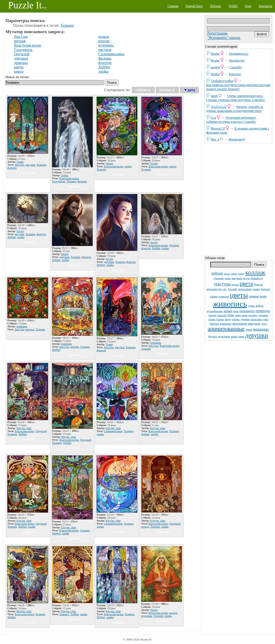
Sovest (20, 231)
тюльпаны (256, 319)
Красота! (235, 74)
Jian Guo (21, 37)
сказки (220, 319)
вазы (236, 311)
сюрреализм (245, 289)
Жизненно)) (237, 139)
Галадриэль (23, 50)
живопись (230, 304)
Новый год (257, 278)
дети (264, 323)
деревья (263, 315)
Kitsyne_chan (24, 428)
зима (238, 315)
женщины (261, 329)
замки (234, 336)
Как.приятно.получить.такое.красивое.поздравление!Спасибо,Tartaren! (238, 87)
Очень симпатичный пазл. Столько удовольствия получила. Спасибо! (236, 98)
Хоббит (104, 67)
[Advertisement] (238, 199)
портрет (253, 315)
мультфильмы (215, 311)
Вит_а (215, 139)
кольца (104, 37)
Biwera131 (218, 128)
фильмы (105, 58)
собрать (29, 173)
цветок (212, 315)
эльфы (103, 71)
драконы (21, 63)
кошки (228, 311)
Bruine (215, 54)
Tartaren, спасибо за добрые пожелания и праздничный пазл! (234, 109)
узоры (251, 306)
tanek (214, 96)
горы (231, 315)
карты (19, 67)
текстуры (222, 284)
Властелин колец (28, 45)
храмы (256, 289)
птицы (236, 319)
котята (235, 284)
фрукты (213, 336)
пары (245, 315)
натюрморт (247, 311)
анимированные (226, 329)
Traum (20, 162)
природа (263, 311)
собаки (214, 296)
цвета (246, 284)
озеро (228, 278)
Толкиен (67, 25)
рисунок (254, 323)
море (263, 296)
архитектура (214, 289)
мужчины (224, 336)
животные (226, 324)
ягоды (247, 278)
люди (228, 319)
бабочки (214, 324)
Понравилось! (239, 54)
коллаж (255, 272)
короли (104, 41)
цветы (239, 295)
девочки (219, 278)
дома (249, 329)
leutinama (22, 326)
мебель (259, 306)
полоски (222, 315)
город (241, 274)
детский (232, 289)
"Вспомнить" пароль (224, 38)
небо (266, 319)
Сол (214, 118)
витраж (20, 41)
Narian (109, 163)
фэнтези (265, 289)
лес (225, 289)
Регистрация (217, 33)
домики (254, 296)
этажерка (224, 296)
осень (212, 319)
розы (227, 273)
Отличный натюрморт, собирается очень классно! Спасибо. (231, 120)
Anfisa (65, 175)
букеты (258, 284)
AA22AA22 (219, 107)
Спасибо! (236, 67)
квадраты (237, 278)
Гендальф (22, 54)
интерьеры (240, 323)
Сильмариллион (111, 54)
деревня (245, 319)
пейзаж (217, 273)
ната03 (215, 67)
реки (242, 336)
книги (19, 71)
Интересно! (237, 60)
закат (234, 273)
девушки (257, 335)
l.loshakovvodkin (222, 81)
